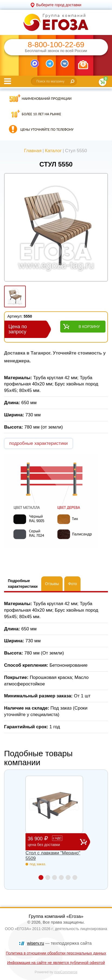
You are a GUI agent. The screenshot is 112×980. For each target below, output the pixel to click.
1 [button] (41, 877)
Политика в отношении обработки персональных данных (56, 953)
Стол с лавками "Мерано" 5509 (53, 856)
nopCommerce (66, 972)
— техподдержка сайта (59, 943)
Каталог (53, 151)
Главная (33, 151)
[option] (56, 228)
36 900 (54, 842)
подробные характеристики (39, 443)
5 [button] (68, 877)
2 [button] (48, 877)
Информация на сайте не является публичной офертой (56, 963)
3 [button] (55, 877)
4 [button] (61, 877)
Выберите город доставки (59, 5)
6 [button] (75, 877)
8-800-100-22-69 (56, 45)
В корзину (89, 327)
